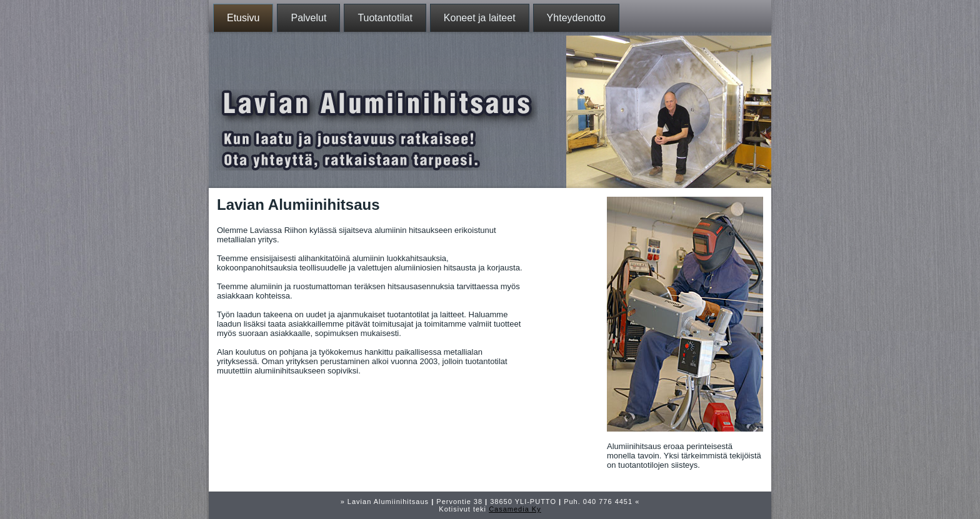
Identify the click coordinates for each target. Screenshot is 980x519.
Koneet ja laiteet (480, 18)
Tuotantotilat (385, 18)
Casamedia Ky (515, 509)
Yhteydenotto (576, 18)
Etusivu (243, 18)
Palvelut (308, 18)
